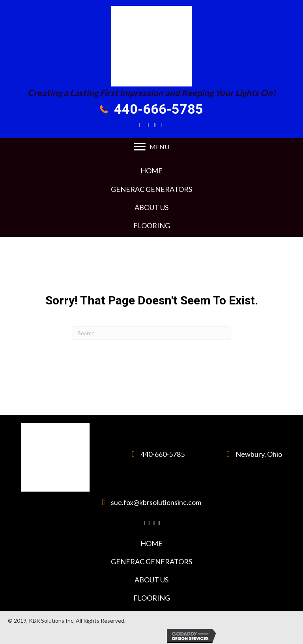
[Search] (151, 333)
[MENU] (151, 147)
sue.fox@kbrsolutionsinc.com (156, 502)
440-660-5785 (163, 454)
